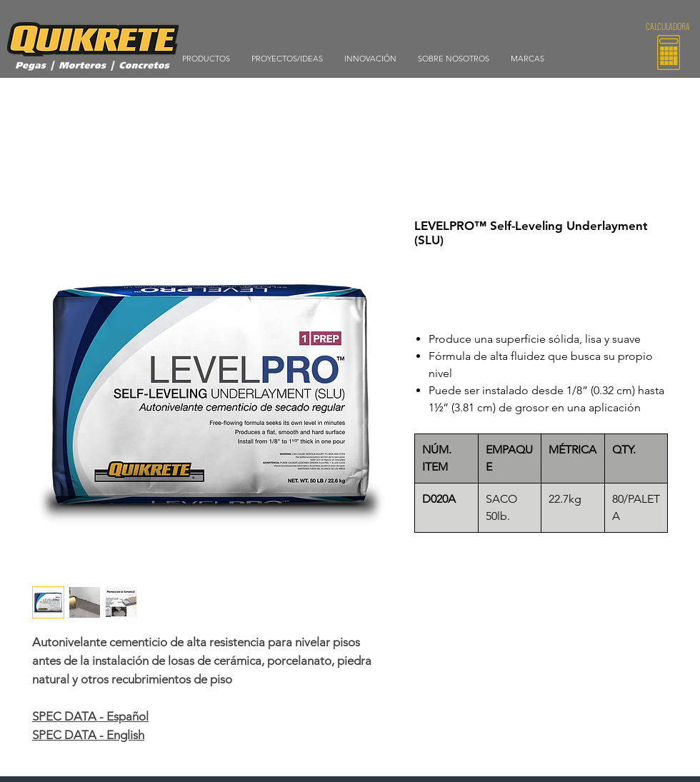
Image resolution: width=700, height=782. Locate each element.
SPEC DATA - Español (90, 716)
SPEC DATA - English (88, 735)
